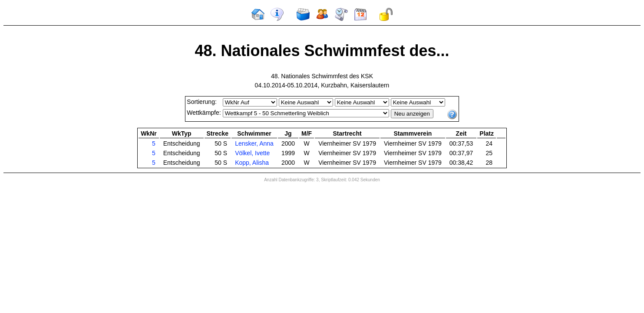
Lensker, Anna (254, 143)
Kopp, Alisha (252, 163)
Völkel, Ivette (252, 153)
